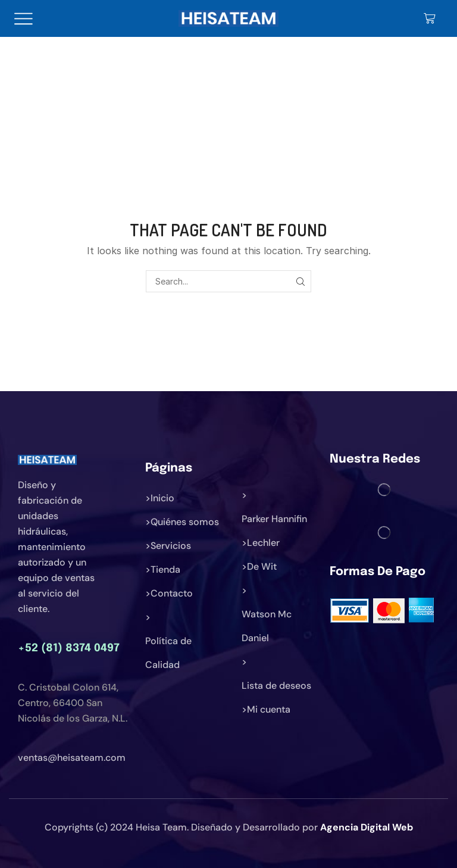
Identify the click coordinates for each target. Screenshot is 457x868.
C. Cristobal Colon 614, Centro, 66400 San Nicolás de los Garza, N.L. (73, 703)
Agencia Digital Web (367, 827)
